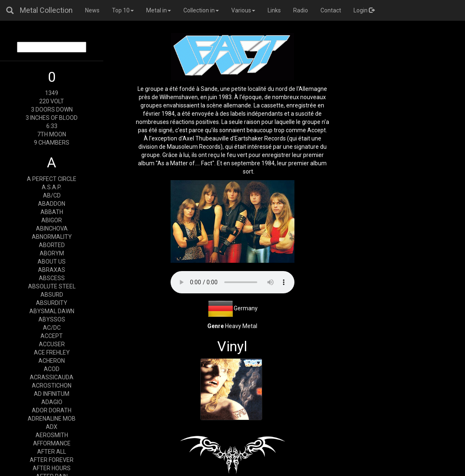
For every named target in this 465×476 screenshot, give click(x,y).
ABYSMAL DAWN (52, 311)
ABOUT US (52, 262)
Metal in (159, 10)
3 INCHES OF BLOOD (52, 118)
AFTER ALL (52, 452)
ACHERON (52, 361)
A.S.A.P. (52, 187)
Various (243, 10)
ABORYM (52, 253)
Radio (301, 10)
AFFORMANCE (52, 443)
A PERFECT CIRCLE (52, 179)
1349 (52, 93)
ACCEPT (52, 336)
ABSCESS (52, 278)
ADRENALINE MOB (52, 419)
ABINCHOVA (52, 228)
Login (364, 10)
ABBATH (52, 212)
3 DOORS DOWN (52, 109)
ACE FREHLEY (52, 352)
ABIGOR (52, 220)
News (92, 10)
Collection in (201, 10)
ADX (52, 427)
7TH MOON (52, 134)
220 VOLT (52, 101)
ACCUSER (52, 344)
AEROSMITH (52, 435)
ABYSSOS (52, 319)
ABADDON (52, 204)
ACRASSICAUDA (52, 377)
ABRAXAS (52, 270)
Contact (331, 10)
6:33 (52, 126)
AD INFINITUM (52, 394)
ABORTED (52, 245)
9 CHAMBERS (52, 143)
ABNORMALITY (52, 237)
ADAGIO (52, 402)
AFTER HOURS (52, 468)
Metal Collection (46, 10)
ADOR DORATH (52, 410)
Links (274, 10)
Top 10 (123, 10)
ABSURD (52, 295)
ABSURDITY (52, 303)
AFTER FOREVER (52, 460)
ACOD (52, 369)
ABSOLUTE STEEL (52, 286)
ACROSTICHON (52, 386)
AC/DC (52, 328)
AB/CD (52, 195)
